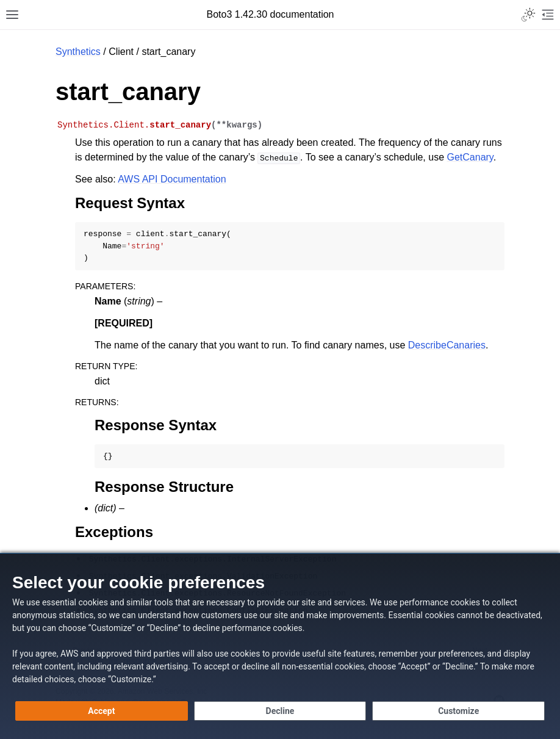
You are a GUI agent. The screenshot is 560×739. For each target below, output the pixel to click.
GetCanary (470, 157)
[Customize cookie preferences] (458, 711)
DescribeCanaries (447, 345)
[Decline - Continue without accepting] (280, 711)
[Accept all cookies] (102, 711)
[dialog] (280, 646)
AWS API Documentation (172, 179)
